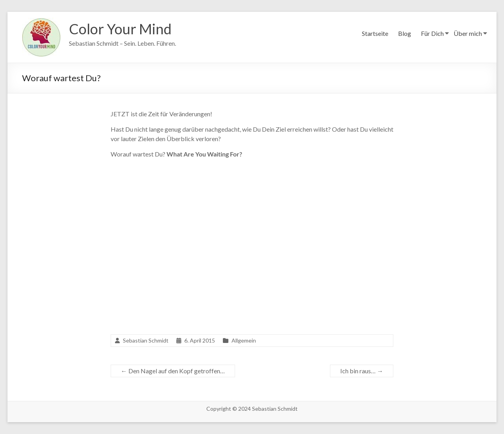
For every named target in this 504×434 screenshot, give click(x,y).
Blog (405, 33)
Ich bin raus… (362, 371)
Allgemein (244, 340)
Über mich (468, 33)
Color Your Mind (120, 29)
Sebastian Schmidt (146, 340)
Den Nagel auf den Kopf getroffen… (173, 371)
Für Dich (432, 33)
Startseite (375, 33)
